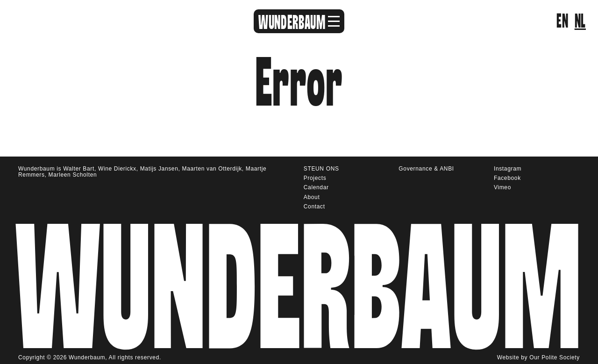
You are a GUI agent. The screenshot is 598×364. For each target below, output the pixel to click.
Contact (314, 207)
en (562, 21)
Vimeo (502, 187)
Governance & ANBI (426, 169)
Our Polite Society (555, 357)
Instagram (508, 169)
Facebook (507, 178)
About (312, 197)
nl (580, 21)
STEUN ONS (321, 169)
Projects (315, 178)
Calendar (316, 187)
